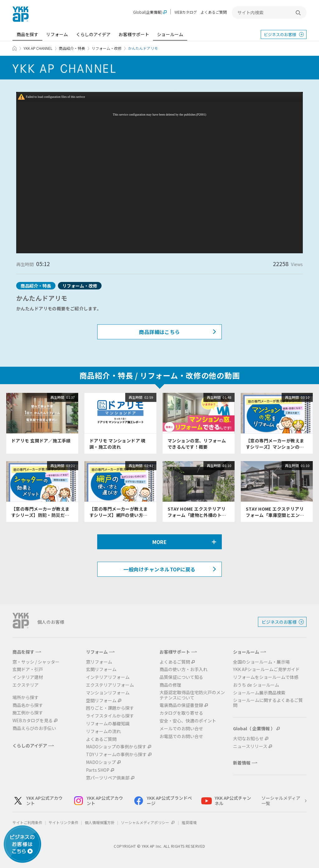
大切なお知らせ (248, 739)
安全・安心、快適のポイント (188, 721)
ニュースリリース (250, 746)
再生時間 (57, 397)
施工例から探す (28, 713)
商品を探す (27, 34)
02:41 (149, 465)
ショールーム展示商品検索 (259, 693)
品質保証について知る (181, 677)
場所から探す (26, 697)
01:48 (227, 397)
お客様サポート (134, 34)
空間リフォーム (101, 701)
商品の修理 (170, 685)
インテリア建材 (28, 677)
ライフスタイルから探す (110, 716)
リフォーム (57, 34)
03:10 (305, 397)
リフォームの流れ (103, 731)
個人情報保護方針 (100, 822)
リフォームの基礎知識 (108, 724)
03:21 (70, 465)
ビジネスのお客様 (280, 34)
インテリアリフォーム (108, 677)
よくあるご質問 (214, 12)
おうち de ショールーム (256, 685)
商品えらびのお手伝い (34, 728)
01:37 (70, 397)
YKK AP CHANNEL (38, 48)
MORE (160, 542)
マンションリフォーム (108, 693)
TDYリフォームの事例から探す (116, 754)
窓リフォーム (99, 662)
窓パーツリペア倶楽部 (108, 778)
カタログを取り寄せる (181, 713)
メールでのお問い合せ (181, 729)
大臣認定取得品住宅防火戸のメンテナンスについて (192, 695)
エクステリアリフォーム (110, 685)
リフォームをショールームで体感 (266, 677)
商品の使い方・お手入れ (183, 669)
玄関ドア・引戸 (28, 669)
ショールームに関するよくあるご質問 (268, 703)
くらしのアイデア (93, 34)
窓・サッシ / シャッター (36, 662)
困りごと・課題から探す (110, 708)
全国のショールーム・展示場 (261, 662)
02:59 (149, 397)
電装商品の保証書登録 (181, 705)
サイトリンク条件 (64, 822)
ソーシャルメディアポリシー (148, 822)
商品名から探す (28, 705)
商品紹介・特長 (72, 48)
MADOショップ (101, 762)
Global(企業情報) (148, 12)
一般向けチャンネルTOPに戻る (159, 569)
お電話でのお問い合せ (181, 736)
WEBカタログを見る (33, 720)
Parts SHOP (98, 770)
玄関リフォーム (101, 669)
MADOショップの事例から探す (116, 747)
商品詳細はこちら (159, 332)
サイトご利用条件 (27, 822)
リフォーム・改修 (107, 48)
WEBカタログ (186, 12)
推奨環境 (189, 822)
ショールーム (170, 34)
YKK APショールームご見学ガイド (266, 669)
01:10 (227, 465)
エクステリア (26, 685)
